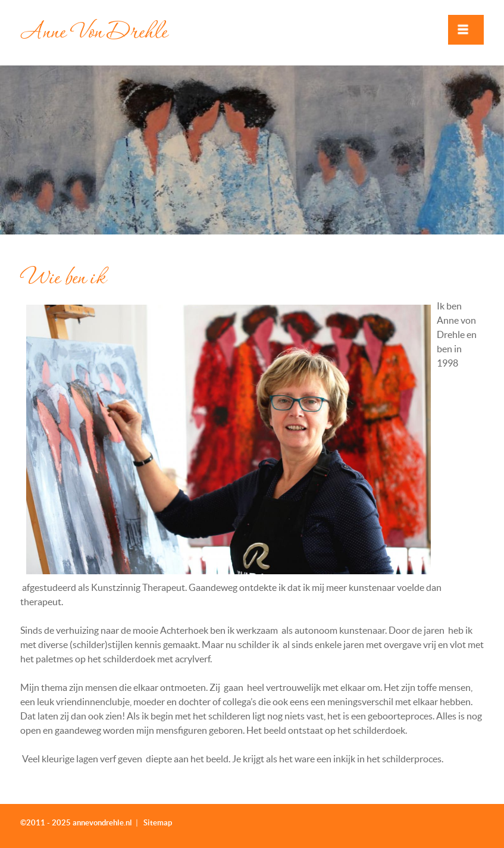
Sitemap (158, 823)
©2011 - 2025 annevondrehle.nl (76, 823)
